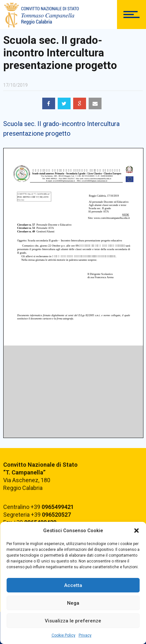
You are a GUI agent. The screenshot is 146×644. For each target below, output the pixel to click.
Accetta (73, 585)
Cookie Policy (63, 635)
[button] (136, 531)
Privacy (85, 635)
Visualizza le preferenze (73, 621)
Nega (73, 603)
